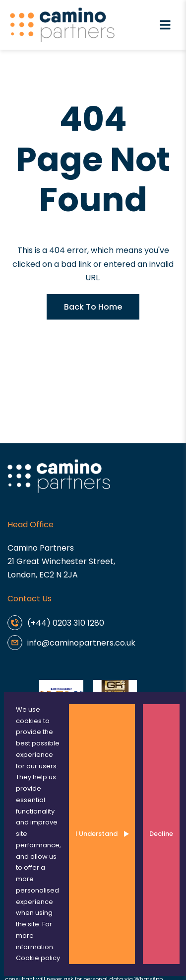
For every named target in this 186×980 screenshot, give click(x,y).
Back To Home (93, 307)
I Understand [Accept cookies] (96, 834)
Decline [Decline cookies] (161, 834)
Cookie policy (38, 958)
